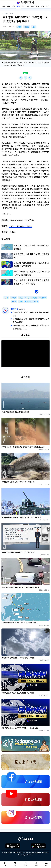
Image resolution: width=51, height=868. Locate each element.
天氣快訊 (29, 302)
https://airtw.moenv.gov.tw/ (20, 226)
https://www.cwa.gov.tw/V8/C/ (21, 220)
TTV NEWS (5, 13)
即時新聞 (15, 309)
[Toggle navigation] (46, 863)
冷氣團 (27, 27)
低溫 (15, 302)
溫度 (21, 302)
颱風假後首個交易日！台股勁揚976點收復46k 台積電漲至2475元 (31, 326)
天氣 (20, 27)
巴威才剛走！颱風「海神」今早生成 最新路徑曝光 (31, 314)
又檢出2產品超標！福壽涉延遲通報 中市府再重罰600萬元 (31, 320)
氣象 (12, 13)
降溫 (34, 27)
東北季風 (43, 298)
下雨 (27, 298)
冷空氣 (34, 298)
